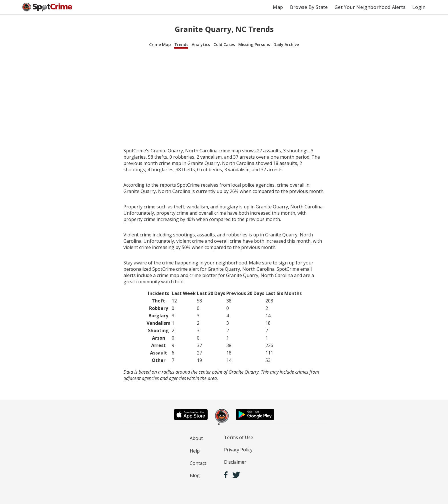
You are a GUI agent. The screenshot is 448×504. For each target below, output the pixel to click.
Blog (195, 475)
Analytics (201, 44)
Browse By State (309, 7)
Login (419, 7)
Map (278, 7)
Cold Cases (224, 44)
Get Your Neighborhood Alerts (370, 7)
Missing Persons (254, 44)
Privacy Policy (238, 450)
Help (195, 451)
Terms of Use (239, 437)
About (196, 438)
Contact (198, 463)
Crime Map (160, 44)
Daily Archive (286, 44)
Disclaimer (235, 462)
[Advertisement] (224, 98)
